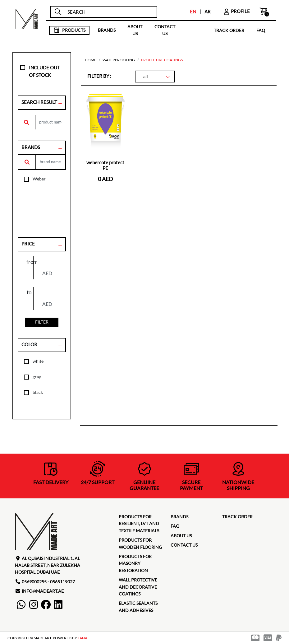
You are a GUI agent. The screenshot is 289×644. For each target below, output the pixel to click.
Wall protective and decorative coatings (138, 587)
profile (236, 11)
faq (261, 30)
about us (135, 30)
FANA (83, 638)
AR (208, 12)
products (69, 30)
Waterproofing (119, 60)
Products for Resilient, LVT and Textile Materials (139, 524)
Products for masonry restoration (135, 563)
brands (107, 30)
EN (193, 12)
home (91, 60)
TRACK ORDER (229, 30)
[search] (110, 12)
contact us (165, 30)
